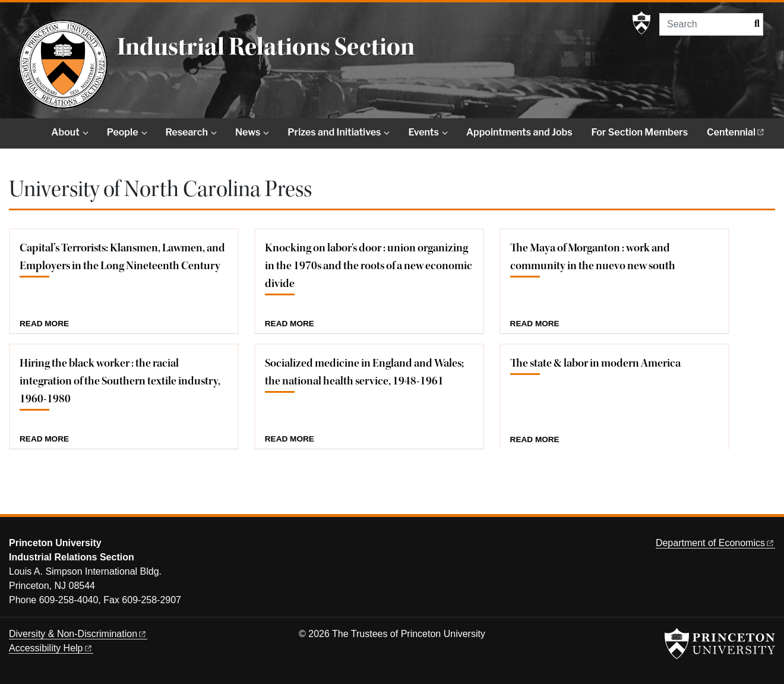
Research (187, 132)
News (248, 132)
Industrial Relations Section (266, 47)
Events (423, 132)
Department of (715, 543)
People (123, 132)
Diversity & (78, 634)
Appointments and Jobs (519, 132)
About (65, 132)
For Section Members (640, 132)
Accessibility (51, 648)
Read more (44, 324)
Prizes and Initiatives (334, 132)
